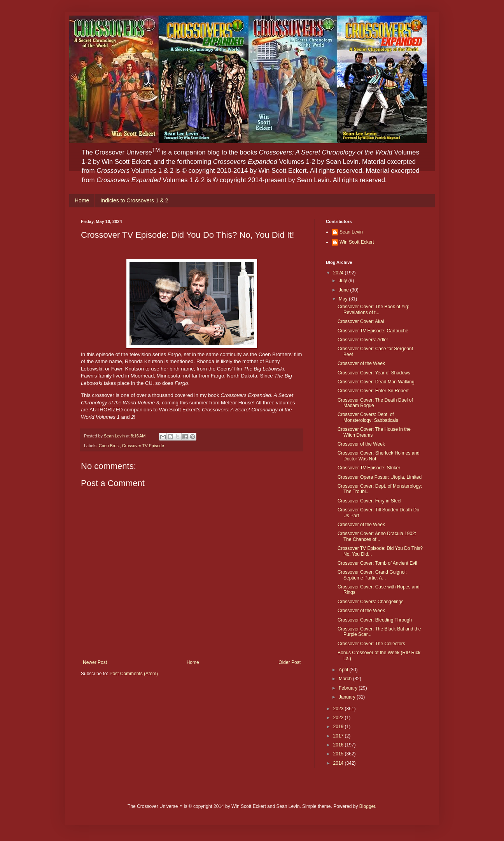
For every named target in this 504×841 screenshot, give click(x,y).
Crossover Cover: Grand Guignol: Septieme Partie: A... (372, 575)
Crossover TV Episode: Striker (369, 468)
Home (82, 200)
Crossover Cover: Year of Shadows (374, 373)
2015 (339, 754)
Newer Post (95, 662)
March (346, 679)
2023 (339, 709)
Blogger (367, 806)
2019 (339, 727)
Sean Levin (351, 232)
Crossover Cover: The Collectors (371, 644)
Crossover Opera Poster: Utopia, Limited (380, 477)
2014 (339, 763)
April (344, 670)
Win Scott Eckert (357, 242)
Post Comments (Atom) (134, 674)
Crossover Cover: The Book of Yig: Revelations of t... (374, 309)
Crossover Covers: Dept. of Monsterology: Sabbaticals (368, 417)
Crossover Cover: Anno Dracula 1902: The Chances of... (377, 536)
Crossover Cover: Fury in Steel (369, 501)
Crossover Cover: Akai (361, 321)
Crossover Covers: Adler (363, 340)
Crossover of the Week (361, 363)
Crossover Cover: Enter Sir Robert (373, 391)
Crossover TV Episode (143, 446)
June (344, 290)
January (348, 697)
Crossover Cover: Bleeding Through (375, 620)
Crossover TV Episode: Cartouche (373, 331)
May (344, 299)
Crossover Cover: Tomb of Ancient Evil (377, 563)
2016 (339, 745)
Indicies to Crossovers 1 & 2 (134, 200)
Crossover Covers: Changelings (370, 602)
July (344, 281)
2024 (339, 273)
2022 (339, 718)
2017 (339, 736)
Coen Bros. (109, 446)
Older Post (290, 662)
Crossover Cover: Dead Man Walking (376, 382)
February (349, 688)
